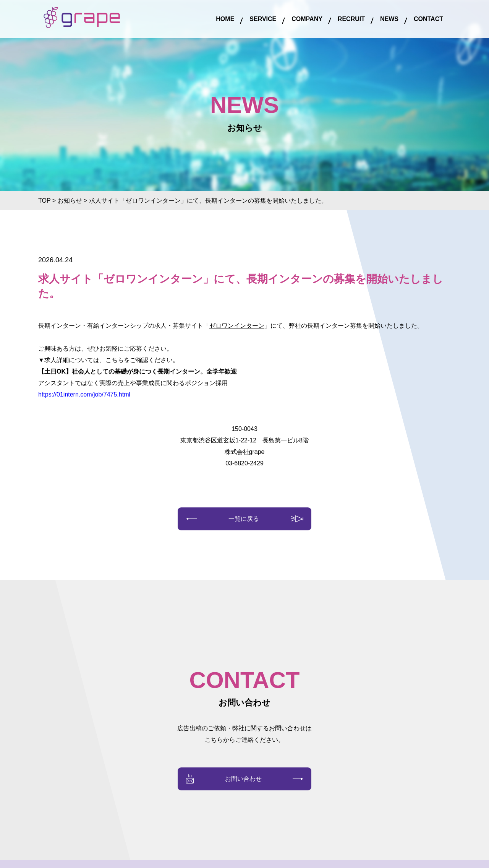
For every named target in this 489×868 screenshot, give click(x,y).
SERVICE (263, 19)
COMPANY (307, 19)
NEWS (389, 19)
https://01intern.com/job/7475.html (84, 394)
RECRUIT (351, 19)
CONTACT (428, 19)
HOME (225, 19)
